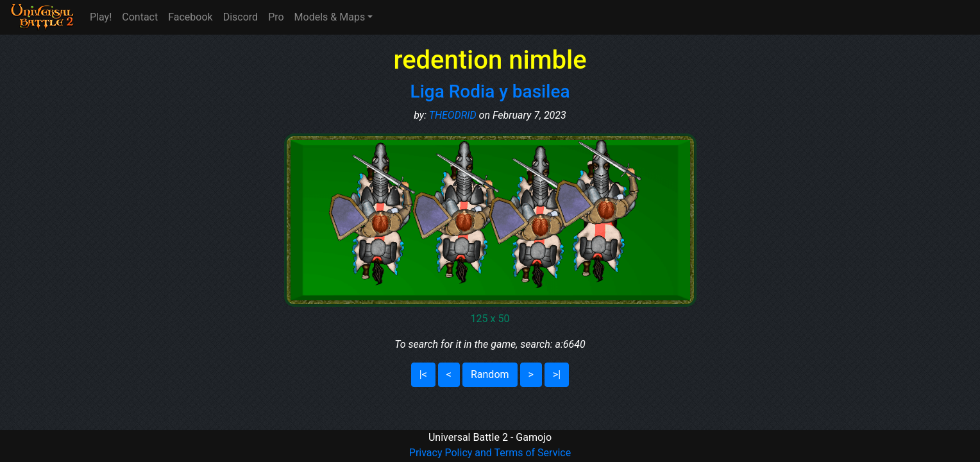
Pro (276, 17)
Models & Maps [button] (330, 17)
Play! (101, 17)
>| (557, 374)
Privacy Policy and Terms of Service (490, 453)
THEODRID (453, 115)
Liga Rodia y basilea (490, 91)
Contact (140, 17)
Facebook (190, 17)
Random (490, 374)
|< (423, 374)
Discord (241, 17)
